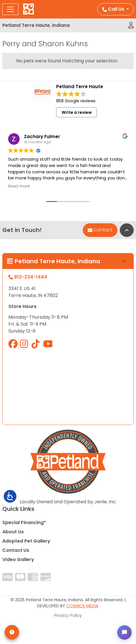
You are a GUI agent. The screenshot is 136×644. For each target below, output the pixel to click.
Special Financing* (24, 523)
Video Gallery (18, 559)
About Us (13, 532)
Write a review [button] (77, 112)
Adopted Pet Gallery (26, 541)
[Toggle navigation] (10, 9)
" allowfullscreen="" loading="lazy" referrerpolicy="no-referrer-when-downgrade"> (68, 387)
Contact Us (16, 550)
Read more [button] (19, 186)
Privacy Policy (68, 615)
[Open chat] (124, 632)
